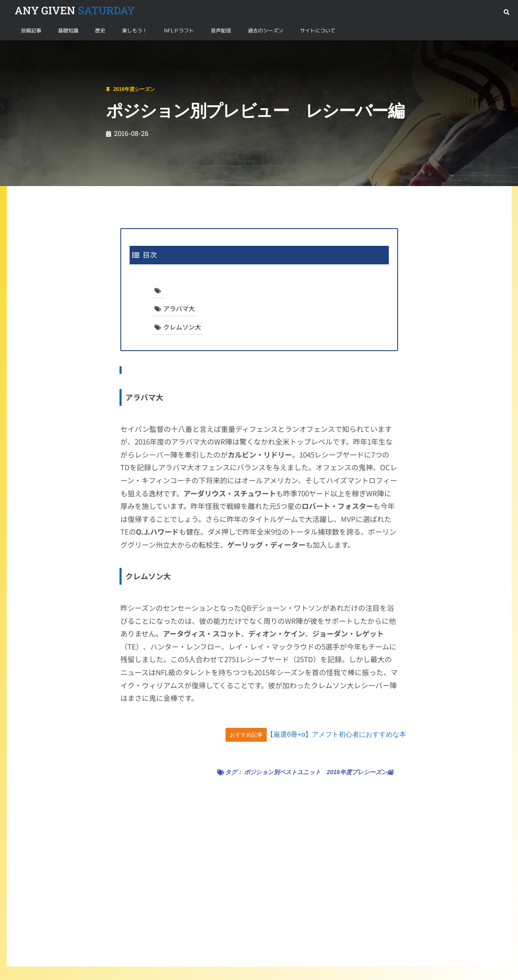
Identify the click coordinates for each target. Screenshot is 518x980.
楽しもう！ (135, 31)
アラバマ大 (179, 308)
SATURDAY (75, 10)
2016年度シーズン (60, 50)
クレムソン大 (182, 327)
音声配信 (221, 31)
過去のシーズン (266, 31)
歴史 (100, 31)
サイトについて (318, 31)
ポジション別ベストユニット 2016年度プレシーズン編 (318, 772)
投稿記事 (31, 31)
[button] (506, 12)
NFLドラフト (179, 31)
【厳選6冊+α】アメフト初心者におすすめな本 (337, 734)
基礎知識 (68, 31)
